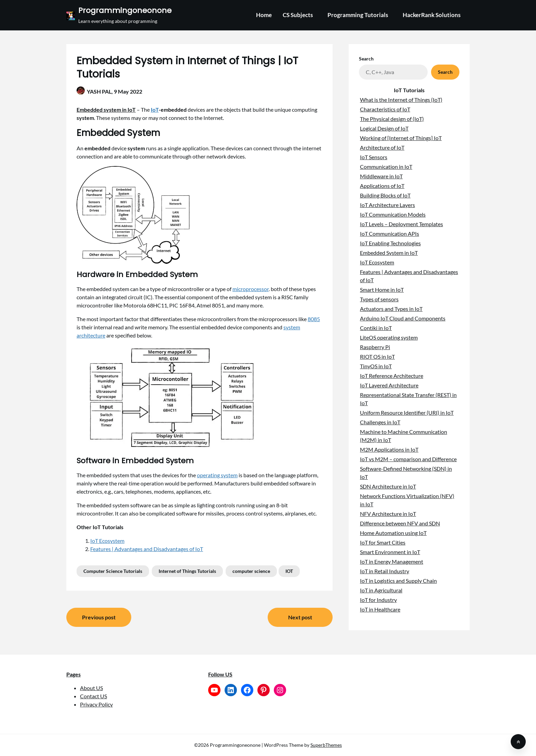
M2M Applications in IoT (389, 449)
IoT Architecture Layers (387, 205)
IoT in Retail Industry (385, 571)
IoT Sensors (374, 157)
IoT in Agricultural (381, 590)
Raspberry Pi (375, 347)
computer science (251, 571)
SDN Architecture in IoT (388, 486)
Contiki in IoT (376, 328)
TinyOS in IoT (376, 366)
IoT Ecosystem (107, 541)
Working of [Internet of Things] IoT (401, 138)
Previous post (99, 617)
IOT (289, 571)
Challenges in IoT (380, 422)
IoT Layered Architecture (389, 385)
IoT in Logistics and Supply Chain (398, 581)
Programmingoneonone (125, 11)
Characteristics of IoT (385, 109)
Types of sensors (379, 299)
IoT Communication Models (393, 214)
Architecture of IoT (382, 147)
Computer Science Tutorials (113, 571)
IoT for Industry (378, 600)
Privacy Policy (96, 704)
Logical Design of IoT (384, 128)
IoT (155, 109)
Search (366, 59)
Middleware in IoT (381, 176)
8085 (314, 319)
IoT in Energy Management (392, 561)
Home (264, 15)
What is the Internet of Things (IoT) (401, 100)
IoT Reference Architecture (392, 376)
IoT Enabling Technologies (390, 243)
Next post (300, 617)
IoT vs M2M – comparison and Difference (408, 459)
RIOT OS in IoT (377, 356)
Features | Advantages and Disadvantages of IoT (147, 549)
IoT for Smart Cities (383, 542)
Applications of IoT (382, 186)
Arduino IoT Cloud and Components (403, 318)
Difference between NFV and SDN (400, 523)
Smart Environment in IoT (390, 552)
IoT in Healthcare (380, 609)
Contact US (93, 696)
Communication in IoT (386, 167)
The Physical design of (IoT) (392, 119)
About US (91, 688)
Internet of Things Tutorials (187, 571)
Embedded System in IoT (389, 253)
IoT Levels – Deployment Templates (401, 224)
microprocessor (251, 289)
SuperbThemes (326, 745)
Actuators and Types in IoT (391, 309)
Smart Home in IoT (382, 290)
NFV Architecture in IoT (388, 514)
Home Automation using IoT (393, 533)
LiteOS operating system (389, 337)
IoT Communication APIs (390, 233)
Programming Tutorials (358, 15)
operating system (217, 475)
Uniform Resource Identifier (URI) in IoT (407, 413)
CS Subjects (298, 15)
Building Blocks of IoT (385, 195)
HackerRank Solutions (432, 15)
